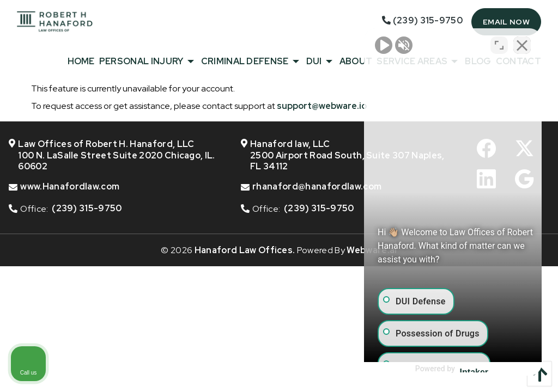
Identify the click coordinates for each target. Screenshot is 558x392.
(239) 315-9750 (87, 209)
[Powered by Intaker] (465, 369)
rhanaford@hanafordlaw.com (317, 187)
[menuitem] (79, 62)
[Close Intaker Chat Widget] (522, 44)
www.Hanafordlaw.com (70, 187)
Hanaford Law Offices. (245, 250)
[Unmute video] (365, 44)
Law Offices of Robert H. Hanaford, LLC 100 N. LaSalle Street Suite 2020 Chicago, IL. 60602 (112, 156)
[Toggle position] (499, 44)
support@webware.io (322, 106)
